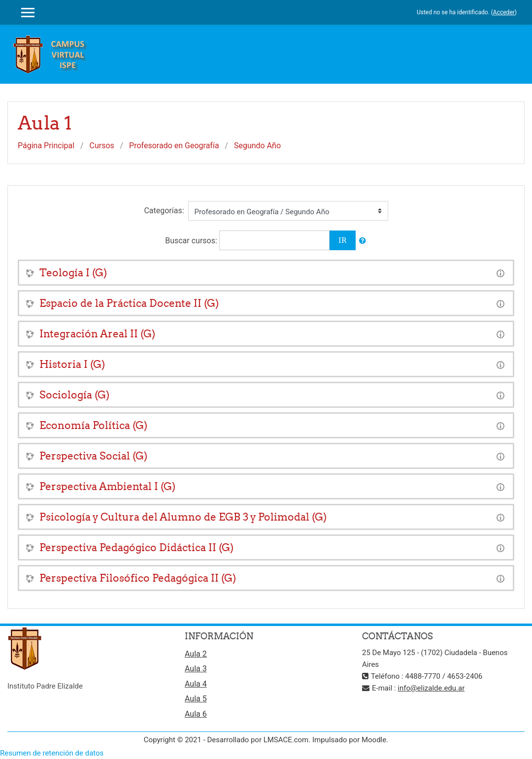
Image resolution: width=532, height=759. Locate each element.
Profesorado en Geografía (174, 146)
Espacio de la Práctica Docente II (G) (129, 303)
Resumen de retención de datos (52, 753)
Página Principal (46, 146)
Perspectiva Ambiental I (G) (107, 486)
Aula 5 (196, 699)
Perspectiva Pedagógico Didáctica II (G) (136, 547)
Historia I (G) (72, 364)
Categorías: (164, 211)
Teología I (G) (73, 273)
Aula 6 (196, 714)
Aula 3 (196, 669)
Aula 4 (196, 684)
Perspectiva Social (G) (93, 456)
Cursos (102, 146)
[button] (363, 241)
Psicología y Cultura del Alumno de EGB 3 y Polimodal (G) (183, 517)
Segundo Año (257, 146)
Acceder (504, 12)
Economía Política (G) (93, 425)
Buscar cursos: (192, 241)
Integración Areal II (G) (97, 334)
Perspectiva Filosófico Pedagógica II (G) (138, 578)
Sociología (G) (74, 395)
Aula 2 (196, 654)
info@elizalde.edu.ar (431, 688)
